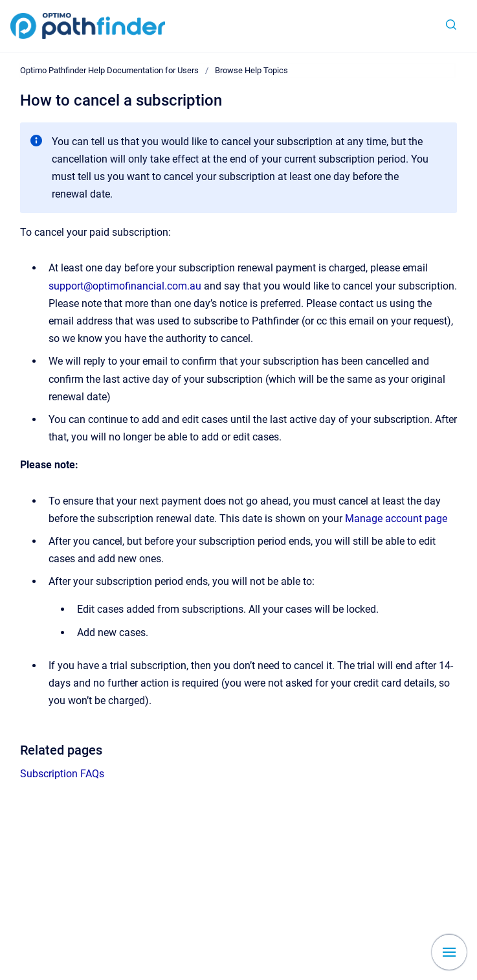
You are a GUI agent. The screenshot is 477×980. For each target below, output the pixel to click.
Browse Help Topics (251, 70)
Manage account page (396, 518)
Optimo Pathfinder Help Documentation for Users (109, 70)
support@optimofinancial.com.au (125, 286)
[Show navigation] (449, 952)
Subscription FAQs (62, 774)
